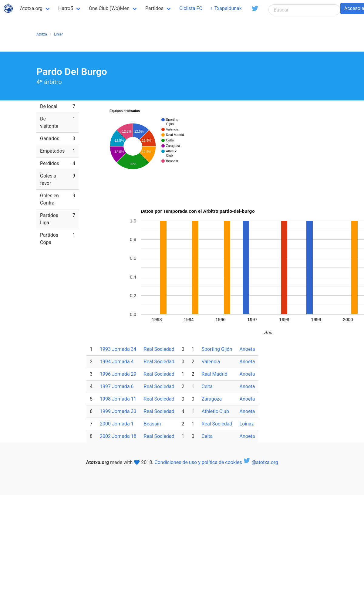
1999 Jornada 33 (118, 411)
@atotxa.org (261, 462)
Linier (58, 34)
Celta (207, 386)
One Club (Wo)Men (109, 8)
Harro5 (66, 8)
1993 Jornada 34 (118, 349)
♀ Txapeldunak (226, 8)
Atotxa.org (31, 8)
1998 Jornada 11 (118, 399)
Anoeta (247, 349)
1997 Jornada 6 (117, 386)
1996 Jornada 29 (118, 374)
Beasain (152, 424)
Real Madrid (215, 374)
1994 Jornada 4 (117, 362)
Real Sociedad (159, 349)
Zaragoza (212, 399)
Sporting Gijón (217, 349)
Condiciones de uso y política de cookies (198, 462)
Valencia (211, 362)
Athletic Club (215, 411)
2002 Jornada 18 (118, 436)
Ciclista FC (191, 8)
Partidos (154, 8)
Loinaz (247, 424)
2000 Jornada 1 (117, 424)
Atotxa (42, 34)
